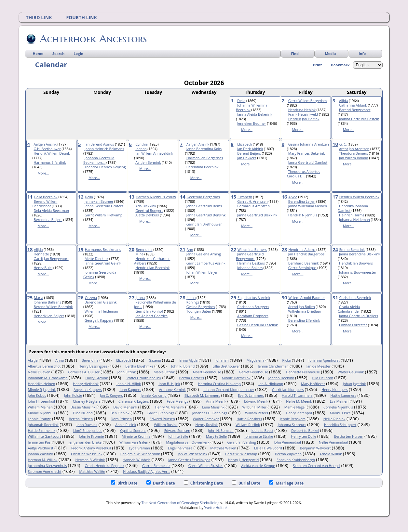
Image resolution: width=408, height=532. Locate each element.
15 (233, 197)
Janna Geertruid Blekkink (257, 215)
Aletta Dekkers (147, 215)
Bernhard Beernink (304, 263)
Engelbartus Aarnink (254, 298)
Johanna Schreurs (292, 425)
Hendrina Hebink (302, 110)
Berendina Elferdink (304, 320)
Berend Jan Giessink (101, 302)
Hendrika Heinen (42, 384)
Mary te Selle (216, 436)
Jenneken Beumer (252, 123)
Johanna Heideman (354, 220)
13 (132, 197)
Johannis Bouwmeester (358, 272)
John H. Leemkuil (41, 401)
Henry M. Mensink (170, 407)
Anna (60, 360)
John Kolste (73, 396)
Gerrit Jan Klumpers (288, 390)
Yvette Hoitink (216, 507)
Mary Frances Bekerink (307, 153)
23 (285, 249)
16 (285, 197)
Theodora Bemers (354, 153)
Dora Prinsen (121, 419)
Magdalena (256, 360)
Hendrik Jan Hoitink (304, 119)
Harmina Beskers (251, 263)
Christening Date (204, 483)
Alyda (293, 197)
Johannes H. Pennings (210, 413)
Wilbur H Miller (254, 407)
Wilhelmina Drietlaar (305, 311)
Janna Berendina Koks (204, 149)
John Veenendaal (287, 442)
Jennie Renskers (293, 419)
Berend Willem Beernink (53, 307)
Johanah (222, 360)
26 (81, 297)
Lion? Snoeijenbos (88, 431)
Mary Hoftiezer (313, 384)
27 (132, 297)
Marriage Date (286, 483)
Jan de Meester (319, 366)
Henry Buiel (43, 268)
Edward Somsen (177, 431)
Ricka (286, 360)
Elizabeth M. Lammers (202, 396)
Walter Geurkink (351, 372)
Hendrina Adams (302, 250)
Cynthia (142, 144)
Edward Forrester (353, 325)
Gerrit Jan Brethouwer (204, 224)
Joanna (141, 149)
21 (183, 249)
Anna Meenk (216, 401)
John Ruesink (87, 425)
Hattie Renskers (249, 419)
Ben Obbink (120, 413)
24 (335, 249)
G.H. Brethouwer (47, 149)
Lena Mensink (213, 407)
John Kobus (37, 396)
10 (335, 144)
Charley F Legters (87, 401)
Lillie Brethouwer (226, 366)
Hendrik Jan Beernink (152, 268)
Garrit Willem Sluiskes (206, 466)
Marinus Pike (340, 413)
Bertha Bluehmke (139, 366)
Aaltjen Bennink (148, 162)
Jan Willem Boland (354, 158)
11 (30, 197)
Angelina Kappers (88, 390)
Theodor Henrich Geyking (105, 167)
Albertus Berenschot (44, 366)
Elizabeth (245, 144)
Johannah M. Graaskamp (48, 378)
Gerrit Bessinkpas (302, 268)
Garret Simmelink (156, 466)
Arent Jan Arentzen (354, 149)
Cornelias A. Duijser (84, 372)
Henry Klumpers (334, 390)
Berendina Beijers (48, 220)
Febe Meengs (178, 401)
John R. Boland (183, 366)
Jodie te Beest (263, 431)
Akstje (33, 360)
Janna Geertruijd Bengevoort (250, 256)
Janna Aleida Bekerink (255, 114)
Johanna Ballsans (48, 302)
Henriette (41, 254)
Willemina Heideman (101, 311)
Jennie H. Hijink (129, 384)
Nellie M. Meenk (299, 401)
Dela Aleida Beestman (51, 211)
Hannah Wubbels (136, 460)
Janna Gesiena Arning (204, 254)
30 (285, 297)
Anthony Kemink (172, 390)
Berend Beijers (249, 153)
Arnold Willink (331, 454)
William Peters (257, 413)
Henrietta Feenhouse (303, 372)
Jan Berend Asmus (99, 144)
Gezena (91, 298)
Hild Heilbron (323, 378)
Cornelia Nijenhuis (338, 407)
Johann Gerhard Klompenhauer (229, 390)
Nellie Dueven (39, 372)
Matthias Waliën (223, 448)
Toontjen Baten (199, 311)
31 (335, 297)
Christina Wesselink (87, 454)
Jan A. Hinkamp (271, 384)
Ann (190, 250)
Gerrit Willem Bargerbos (308, 101)
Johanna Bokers (250, 268)
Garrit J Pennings (161, 413)
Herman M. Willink (43, 460)
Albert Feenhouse (207, 372)
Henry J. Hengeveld (243, 460)
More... (247, 130)
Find (295, 53)
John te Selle (178, 436)
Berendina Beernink (203, 167)
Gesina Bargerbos (201, 307)
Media (330, 53)
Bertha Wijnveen (288, 454)
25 (30, 297)
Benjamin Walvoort (315, 448)
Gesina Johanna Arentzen (309, 144)
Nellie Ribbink (334, 419)
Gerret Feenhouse (253, 372)
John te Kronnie (91, 436)
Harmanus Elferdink (50, 162)
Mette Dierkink (96, 259)
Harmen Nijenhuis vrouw (156, 197)
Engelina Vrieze (180, 448)
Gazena (155, 360)
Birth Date (124, 483)
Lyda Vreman (139, 448)
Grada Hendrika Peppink (104, 466)
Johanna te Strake (259, 436)
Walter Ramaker (206, 419)
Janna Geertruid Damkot (308, 162)
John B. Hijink (170, 384)
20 (132, 249)
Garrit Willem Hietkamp (103, 215)
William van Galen (134, 442)
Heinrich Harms (352, 215)
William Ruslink (248, 425)
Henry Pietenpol (299, 413)
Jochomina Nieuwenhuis (48, 466)
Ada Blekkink (146, 206)
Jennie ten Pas (39, 442)
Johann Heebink (281, 378)
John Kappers (130, 390)
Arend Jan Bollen (302, 307)
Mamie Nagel (295, 407)
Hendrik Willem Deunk (52, 153)
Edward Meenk (256, 401)
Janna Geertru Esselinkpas (189, 460)
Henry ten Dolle (303, 436)
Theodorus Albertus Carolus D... (304, 174)
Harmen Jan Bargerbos (205, 158)
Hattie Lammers (343, 396)
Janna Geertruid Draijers (359, 316)
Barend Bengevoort (355, 110)
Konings (193, 302)
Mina (139, 254)
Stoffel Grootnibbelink (143, 378)
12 (81, 197)
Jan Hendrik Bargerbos (306, 254)
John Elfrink (127, 372)
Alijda (343, 101)
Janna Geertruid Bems (204, 206)
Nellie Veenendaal (333, 442)
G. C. (343, 144)
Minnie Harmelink (236, 378)
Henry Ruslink (206, 425)
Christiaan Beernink (355, 298)
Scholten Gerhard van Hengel (316, 466)
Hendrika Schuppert (340, 425)
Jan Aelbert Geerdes (151, 316)
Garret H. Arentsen (252, 201)
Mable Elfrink (164, 372)
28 (183, 297)
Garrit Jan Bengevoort (51, 259)
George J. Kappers (99, 320)
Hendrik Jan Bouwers (356, 263)
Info (362, 53)
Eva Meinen (339, 401)
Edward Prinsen (162, 419)
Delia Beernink (46, 197)
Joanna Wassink (41, 454)
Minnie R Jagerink (42, 390)
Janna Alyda (188, 360)
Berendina (144, 250)
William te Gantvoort (45, 436)
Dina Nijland (83, 413)
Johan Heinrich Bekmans (104, 149)
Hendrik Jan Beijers (49, 316)
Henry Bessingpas (93, 366)
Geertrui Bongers (149, 211)
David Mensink (125, 407)
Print (317, 65)
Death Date (161, 483)
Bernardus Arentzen (253, 206)
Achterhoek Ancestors (93, 39)
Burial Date (246, 483)
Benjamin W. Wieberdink (140, 454)
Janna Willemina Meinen (308, 206)
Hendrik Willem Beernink (359, 197)
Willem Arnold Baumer (306, 298)
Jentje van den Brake (85, 442)
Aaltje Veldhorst (41, 448)
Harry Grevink (97, 378)
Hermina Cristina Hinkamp (219, 384)
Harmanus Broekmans (103, 250)
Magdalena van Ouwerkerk (188, 442)
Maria (38, 298)
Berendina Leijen (302, 201)
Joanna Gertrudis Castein (359, 119)
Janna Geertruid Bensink (206, 215)
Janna (140, 298)
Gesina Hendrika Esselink (258, 325)
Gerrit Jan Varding (242, 442)
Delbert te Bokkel (305, 431)
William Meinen (40, 407)
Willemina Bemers (252, 250)
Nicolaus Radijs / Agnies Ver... (147, 472)
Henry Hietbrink (86, 384)
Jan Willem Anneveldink (154, 153)
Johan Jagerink (354, 384)
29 (233, 297)
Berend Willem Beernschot (45, 204)
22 (233, 249)
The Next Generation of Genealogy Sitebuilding (181, 503)
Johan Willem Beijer (202, 272)
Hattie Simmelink (42, 431)
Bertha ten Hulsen (349, 436)
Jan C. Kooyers (111, 396)
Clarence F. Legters (134, 401)
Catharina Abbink (353, 105)
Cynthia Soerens (133, 431)
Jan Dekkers (247, 158)
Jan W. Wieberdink (193, 454)
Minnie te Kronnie (136, 436)
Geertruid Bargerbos (203, 197)
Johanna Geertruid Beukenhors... (99, 160)
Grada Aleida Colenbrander (349, 309)
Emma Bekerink (352, 250)
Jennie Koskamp (154, 396)
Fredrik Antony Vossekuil (91, 448)
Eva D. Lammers (251, 396)
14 (183, 197)
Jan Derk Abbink (250, 149)
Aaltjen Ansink (45, 144)
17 (335, 197)
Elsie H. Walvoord (268, 448)
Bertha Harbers (191, 378)
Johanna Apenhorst (324, 360)
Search (58, 53)
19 (81, 249)
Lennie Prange (40, 419)
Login (78, 53)
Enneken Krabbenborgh (296, 460)
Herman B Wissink (90, 460)
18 (30, 249)
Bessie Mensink (83, 407)
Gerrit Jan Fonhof (149, 311)
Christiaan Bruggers (253, 307)
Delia (241, 101)
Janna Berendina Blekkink (360, 254)
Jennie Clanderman (273, 366)
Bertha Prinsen (81, 419)
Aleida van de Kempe (258, 466)
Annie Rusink (126, 425)
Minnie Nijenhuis (42, 413)
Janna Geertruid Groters (104, 206)
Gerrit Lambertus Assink (206, 263)
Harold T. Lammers (297, 396)
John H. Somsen (221, 431)
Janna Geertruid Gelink (103, 263)
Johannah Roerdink (43, 425)
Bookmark (340, 65)
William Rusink (166, 425)
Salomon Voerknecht (45, 472)
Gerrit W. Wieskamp (241, 454)
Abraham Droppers (253, 316)
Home (38, 53)
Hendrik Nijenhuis (303, 215)
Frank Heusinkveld (303, 114)
